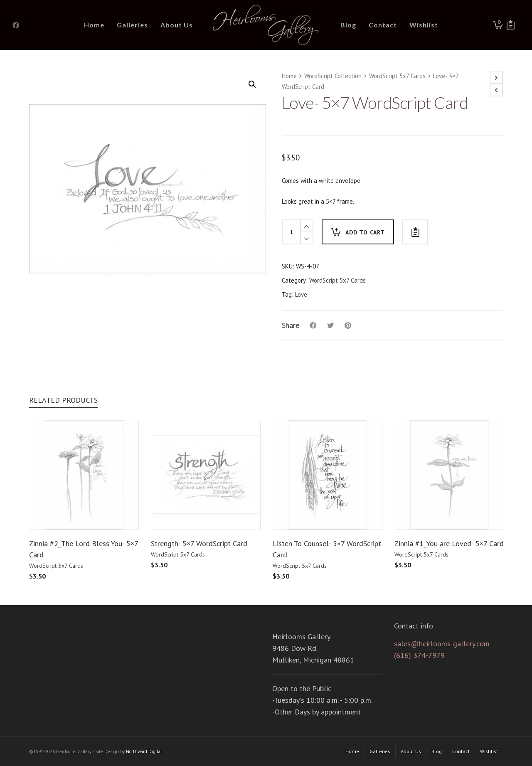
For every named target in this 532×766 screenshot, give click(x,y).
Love (301, 294)
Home (289, 76)
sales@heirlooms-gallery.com (442, 644)
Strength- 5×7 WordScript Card (199, 543)
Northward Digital (144, 751)
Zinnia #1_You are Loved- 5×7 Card (449, 543)
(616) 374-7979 (419, 655)
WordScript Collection (333, 76)
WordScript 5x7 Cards (397, 76)
